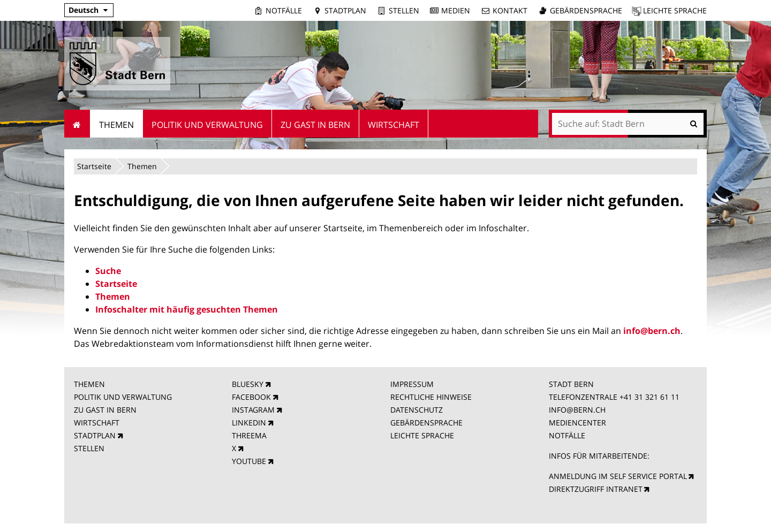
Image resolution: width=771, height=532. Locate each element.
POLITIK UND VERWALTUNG (123, 397)
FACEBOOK (251, 397)
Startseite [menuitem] (77, 124)
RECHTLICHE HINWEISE (431, 397)
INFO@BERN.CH (577, 410)
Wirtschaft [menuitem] (394, 125)
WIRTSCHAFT (97, 423)
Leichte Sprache (675, 10)
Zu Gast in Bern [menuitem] (315, 125)
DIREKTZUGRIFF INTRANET (596, 489)
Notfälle (284, 10)
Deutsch (84, 10)
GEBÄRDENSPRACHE (426, 423)
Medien (456, 10)
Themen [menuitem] (116, 125)
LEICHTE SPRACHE (422, 435)
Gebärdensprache (586, 10)
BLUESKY (248, 384)
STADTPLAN (95, 435)
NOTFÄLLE (567, 435)
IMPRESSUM (412, 384)
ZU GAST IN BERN (105, 410)
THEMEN (89, 384)
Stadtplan (345, 10)
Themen (142, 166)
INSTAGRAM (253, 410)
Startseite (94, 166)
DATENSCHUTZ (417, 410)
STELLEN (89, 448)
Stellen (404, 10)
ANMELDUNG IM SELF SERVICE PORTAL (618, 476)
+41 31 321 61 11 (649, 397)
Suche (108, 271)
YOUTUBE (249, 461)
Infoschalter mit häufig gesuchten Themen (187, 309)
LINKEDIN (249, 423)
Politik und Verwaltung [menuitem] (207, 125)
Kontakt (510, 10)
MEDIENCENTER (577, 423)
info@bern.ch (652, 331)
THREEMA (249, 435)
